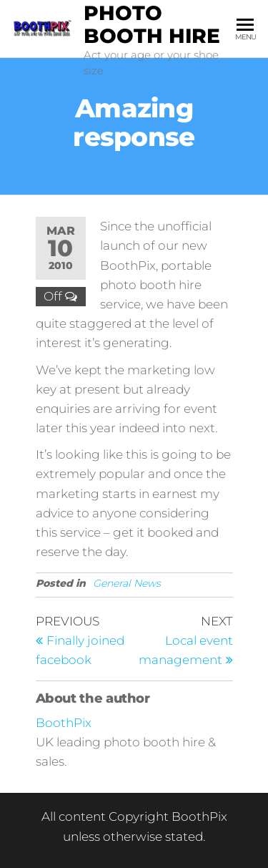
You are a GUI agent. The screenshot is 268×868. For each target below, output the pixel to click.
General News (127, 583)
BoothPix (64, 723)
